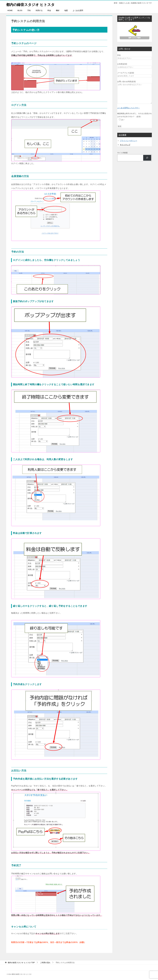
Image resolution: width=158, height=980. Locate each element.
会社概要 (122, 135)
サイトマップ (125, 145)
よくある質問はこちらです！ (128, 108)
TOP (21, 963)
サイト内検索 (122, 153)
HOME (10, 10)
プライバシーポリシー (128, 141)
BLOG (20, 10)
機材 (58, 10)
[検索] (147, 158)
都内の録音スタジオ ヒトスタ (31, 4)
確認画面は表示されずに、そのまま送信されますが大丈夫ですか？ (135, 117)
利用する (39, 10)
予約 (29, 10)
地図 (66, 10)
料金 (49, 10)
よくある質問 (78, 10)
